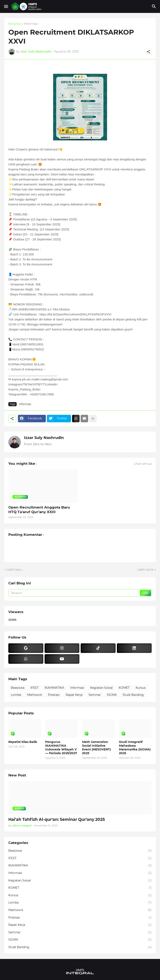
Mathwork (34, 695)
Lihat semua (143, 464)
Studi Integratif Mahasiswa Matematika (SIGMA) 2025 (135, 748)
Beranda (14, 24)
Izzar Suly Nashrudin (44, 438)
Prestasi (54, 695)
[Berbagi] (148, 52)
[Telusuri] (154, 6)
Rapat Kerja (74, 695)
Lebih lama (145, 570)
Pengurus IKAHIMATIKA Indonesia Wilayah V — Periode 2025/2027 (61, 748)
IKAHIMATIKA (54, 688)
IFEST (34, 688)
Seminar (95, 695)
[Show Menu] (6, 6)
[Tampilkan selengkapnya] (93, 419)
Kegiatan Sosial (101, 688)
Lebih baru (14, 570)
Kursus (141, 688)
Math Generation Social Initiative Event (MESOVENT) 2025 (96, 748)
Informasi (31, 24)
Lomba (16, 695)
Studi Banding (133, 695)
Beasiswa (18, 688)
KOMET (124, 688)
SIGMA (112, 695)
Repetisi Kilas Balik (23, 742)
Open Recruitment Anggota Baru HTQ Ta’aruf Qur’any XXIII (39, 510)
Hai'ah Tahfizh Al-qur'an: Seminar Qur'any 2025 (57, 819)
